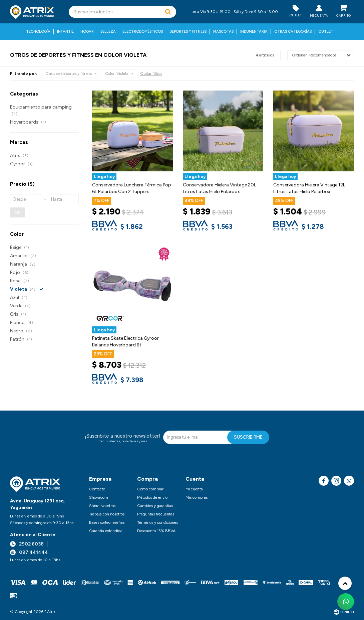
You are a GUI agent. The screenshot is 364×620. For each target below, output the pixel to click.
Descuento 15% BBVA (156, 531)
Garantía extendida (106, 531)
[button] (168, 12)
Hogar (87, 32)
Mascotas (223, 32)
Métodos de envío (152, 497)
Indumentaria (254, 32)
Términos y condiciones (157, 522)
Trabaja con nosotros (107, 514)
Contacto (97, 489)
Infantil (65, 32)
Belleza (108, 32)
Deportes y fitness (188, 32)
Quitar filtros (151, 73)
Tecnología (38, 32)
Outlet (326, 32)
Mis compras (197, 497)
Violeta (117, 73)
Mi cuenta (194, 489)
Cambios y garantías (155, 506)
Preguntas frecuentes (156, 514)
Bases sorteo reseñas (107, 522)
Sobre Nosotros (102, 506)
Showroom (99, 497)
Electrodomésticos (143, 32)
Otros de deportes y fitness (69, 73)
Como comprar (150, 489)
